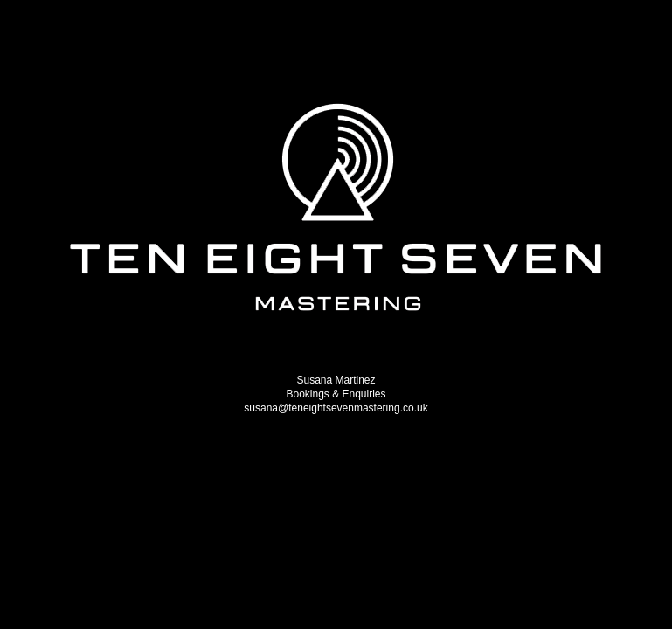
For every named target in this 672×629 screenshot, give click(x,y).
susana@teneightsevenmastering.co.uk (336, 408)
